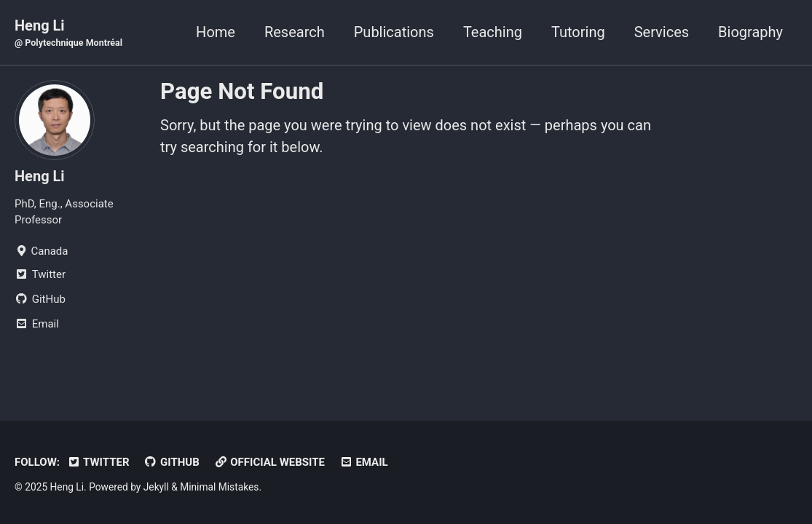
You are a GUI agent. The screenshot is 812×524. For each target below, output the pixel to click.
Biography (750, 32)
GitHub (172, 462)
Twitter (98, 462)
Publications (394, 32)
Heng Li (68, 33)
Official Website (269, 462)
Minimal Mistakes (219, 487)
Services (662, 32)
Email (364, 462)
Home (216, 32)
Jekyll (156, 487)
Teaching (493, 32)
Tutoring (578, 32)
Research (295, 32)
